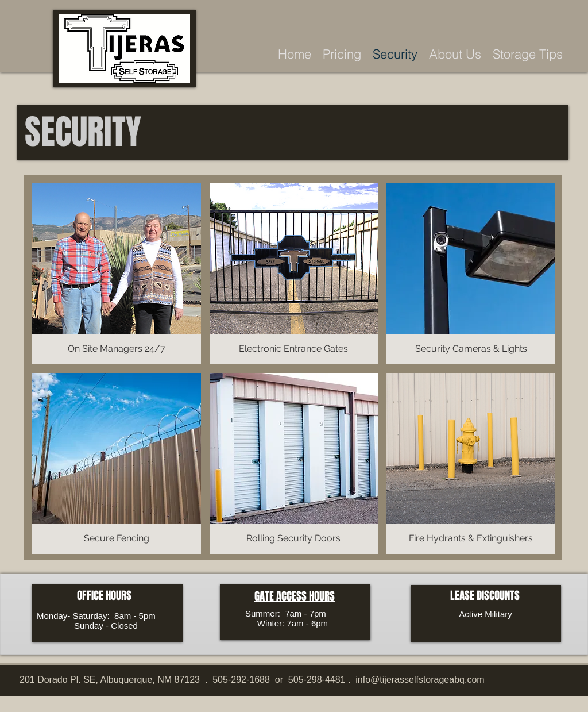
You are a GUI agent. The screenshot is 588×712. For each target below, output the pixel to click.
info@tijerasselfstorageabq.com (420, 680)
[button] (117, 274)
